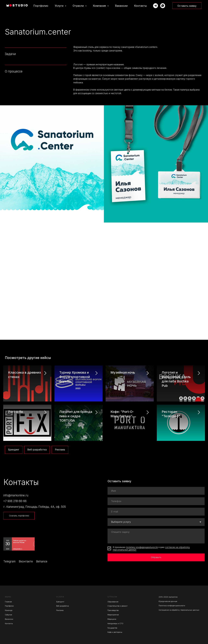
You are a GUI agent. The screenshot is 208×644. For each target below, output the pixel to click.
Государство (112, 628)
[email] (156, 512)
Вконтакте (26, 561)
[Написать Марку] (156, 6)
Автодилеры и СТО (115, 624)
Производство (113, 610)
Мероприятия (113, 615)
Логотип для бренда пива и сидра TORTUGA (76, 416)
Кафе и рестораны (115, 632)
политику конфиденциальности (142, 547)
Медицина (112, 619)
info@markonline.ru (16, 495)
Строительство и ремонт (117, 606)
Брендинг (14, 450)
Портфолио (41, 6)
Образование (113, 602)
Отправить (156, 557)
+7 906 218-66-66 (15, 501)
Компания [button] (100, 6)
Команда (9, 610)
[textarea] (156, 536)
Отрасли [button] (79, 6)
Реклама (60, 450)
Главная (8, 602)
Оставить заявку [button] (187, 6)
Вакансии (121, 6)
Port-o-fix (16, 412)
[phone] (156, 501)
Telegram (9, 561)
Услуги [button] (59, 6)
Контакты (140, 6)
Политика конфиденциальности (172, 606)
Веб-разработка (37, 450)
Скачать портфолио (19, 516)
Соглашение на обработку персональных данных (179, 610)
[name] (156, 491)
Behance (42, 561)
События (8, 615)
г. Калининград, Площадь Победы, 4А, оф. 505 (35, 507)
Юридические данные (168, 601)
